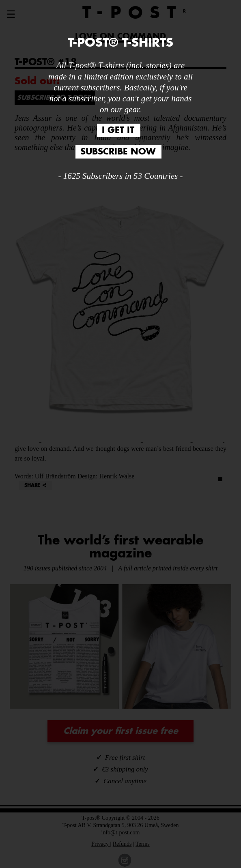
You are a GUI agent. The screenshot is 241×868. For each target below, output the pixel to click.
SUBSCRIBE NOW (118, 152)
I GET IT (118, 130)
